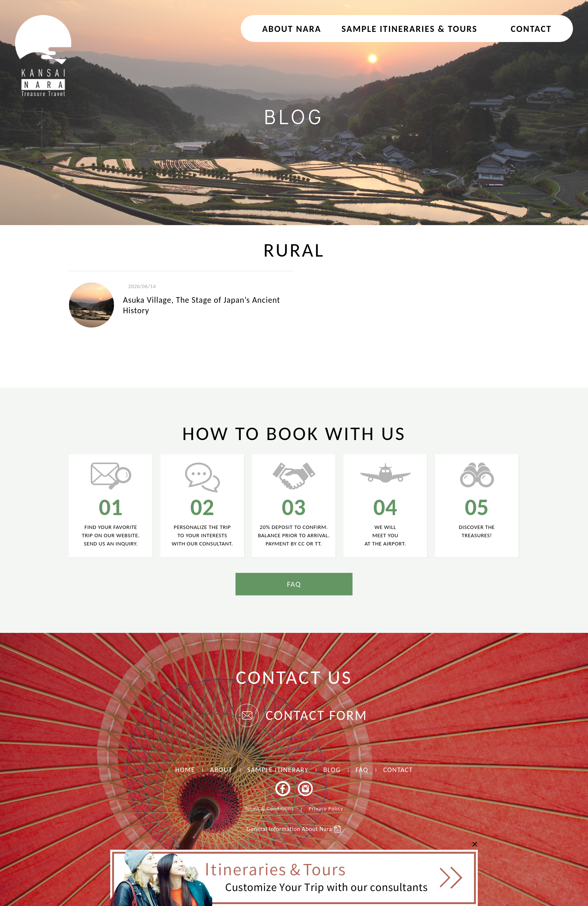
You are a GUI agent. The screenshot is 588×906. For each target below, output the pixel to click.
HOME (185, 770)
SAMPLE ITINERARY (278, 770)
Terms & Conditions (269, 809)
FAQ (294, 584)
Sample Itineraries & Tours (409, 29)
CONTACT (531, 29)
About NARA (292, 29)
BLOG (332, 770)
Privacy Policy (326, 809)
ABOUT (221, 770)
